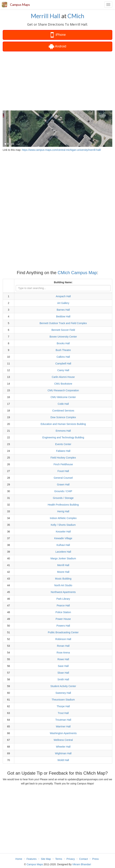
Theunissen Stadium (63, 700)
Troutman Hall (63, 720)
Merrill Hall (46, 16)
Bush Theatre (63, 350)
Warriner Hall (63, 726)
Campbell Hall (63, 364)
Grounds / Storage (63, 498)
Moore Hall (63, 572)
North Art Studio (63, 585)
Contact (83, 859)
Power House (63, 619)
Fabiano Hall (63, 451)
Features (31, 859)
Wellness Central (63, 740)
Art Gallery (63, 303)
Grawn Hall (63, 485)
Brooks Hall (63, 343)
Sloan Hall (63, 673)
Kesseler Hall (63, 532)
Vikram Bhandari (82, 864)
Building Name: (63, 282)
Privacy (71, 859)
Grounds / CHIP (63, 491)
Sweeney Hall (63, 693)
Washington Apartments (63, 733)
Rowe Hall (63, 659)
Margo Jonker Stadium (63, 558)
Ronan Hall (63, 646)
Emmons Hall (63, 431)
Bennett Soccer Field (63, 330)
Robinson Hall (63, 639)
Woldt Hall (63, 760)
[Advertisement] (58, 80)
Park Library (63, 599)
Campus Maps (20, 5)
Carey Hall (63, 370)
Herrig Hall (63, 511)
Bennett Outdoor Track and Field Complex (63, 323)
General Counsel (63, 478)
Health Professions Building (63, 505)
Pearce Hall (63, 605)
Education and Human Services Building (63, 424)
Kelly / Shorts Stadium (63, 525)
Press (95, 859)
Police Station (63, 612)
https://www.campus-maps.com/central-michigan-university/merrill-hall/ (61, 150)
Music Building (63, 579)
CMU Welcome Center (63, 397)
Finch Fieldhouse (63, 464)
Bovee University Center (63, 337)
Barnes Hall (63, 310)
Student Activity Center (63, 686)
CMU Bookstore (63, 384)
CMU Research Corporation (63, 390)
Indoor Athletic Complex (63, 518)
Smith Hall (63, 679)
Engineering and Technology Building (63, 437)
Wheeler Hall (63, 747)
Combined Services (63, 411)
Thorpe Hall (63, 706)
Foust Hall (63, 471)
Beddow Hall (63, 316)
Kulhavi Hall (63, 545)
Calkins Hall (63, 357)
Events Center (63, 444)
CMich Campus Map (77, 273)
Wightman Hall (63, 753)
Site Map (46, 859)
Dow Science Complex (63, 417)
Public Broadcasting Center (63, 632)
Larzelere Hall (63, 552)
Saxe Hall (63, 666)
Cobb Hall (63, 404)
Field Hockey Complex (63, 458)
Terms (59, 859)
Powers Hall (63, 626)
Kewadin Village (63, 538)
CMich (76, 16)
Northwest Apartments (63, 592)
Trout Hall (63, 713)
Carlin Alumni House (63, 377)
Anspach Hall (63, 296)
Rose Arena (63, 653)
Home (19, 859)
